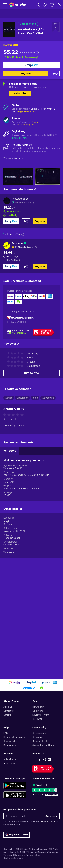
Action (9, 501)
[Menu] (5, 5)
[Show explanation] (35, 247)
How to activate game (14, 742)
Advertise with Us (12, 768)
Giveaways (38, 742)
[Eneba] (18, 5)
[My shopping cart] (52, 5)
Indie (35, 501)
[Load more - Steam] (6, 121)
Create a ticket (10, 746)
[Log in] (59, 5)
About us (8, 712)
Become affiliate (40, 746)
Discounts (37, 724)
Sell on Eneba (10, 764)
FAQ (6, 738)
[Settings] (16, 840)
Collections (38, 716)
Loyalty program (41, 720)
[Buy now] (32, 65)
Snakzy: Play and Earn (43, 750)
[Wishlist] (45, 5)
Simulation (22, 501)
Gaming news (39, 738)
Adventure (48, 501)
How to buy (38, 712)
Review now (32, 476)
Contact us (8, 716)
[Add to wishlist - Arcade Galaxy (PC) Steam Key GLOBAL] (56, 27)
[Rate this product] (14, 519)
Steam (35, 122)
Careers (7, 720)
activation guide (26, 125)
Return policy (10, 750)
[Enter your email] (24, 821)
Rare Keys (17, 243)
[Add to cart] (55, 73)
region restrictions (27, 112)
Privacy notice (48, 827)
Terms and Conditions (14, 860)
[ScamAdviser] (20, 318)
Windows (9, 656)
